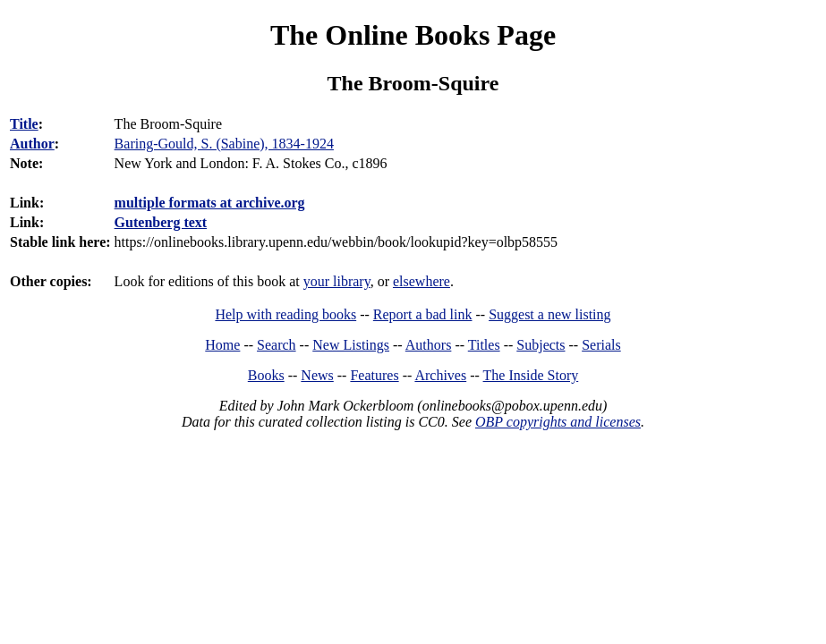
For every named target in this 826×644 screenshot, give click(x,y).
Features (374, 375)
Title (24, 124)
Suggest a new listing (549, 314)
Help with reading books (285, 314)
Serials (601, 345)
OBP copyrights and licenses (558, 422)
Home (222, 345)
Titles (484, 345)
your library (337, 281)
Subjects (541, 345)
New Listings (351, 345)
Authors (429, 345)
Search (277, 345)
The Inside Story (531, 375)
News (317, 375)
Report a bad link (423, 314)
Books (266, 375)
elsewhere (422, 281)
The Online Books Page (413, 35)
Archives (440, 375)
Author (32, 144)
